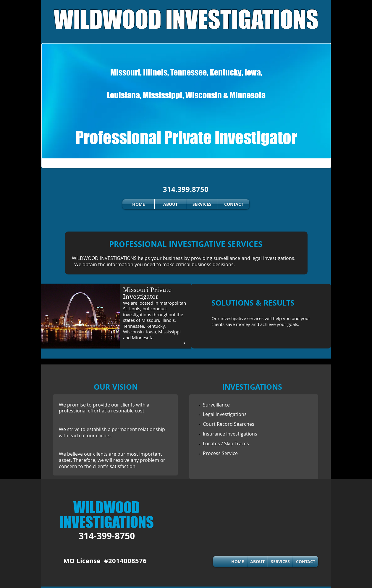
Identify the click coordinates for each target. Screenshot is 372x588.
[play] (185, 343)
